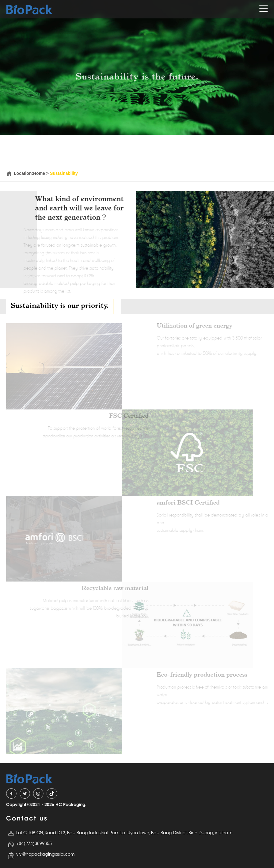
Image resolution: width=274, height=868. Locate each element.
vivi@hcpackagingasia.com (45, 855)
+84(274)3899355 (34, 844)
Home (39, 173)
